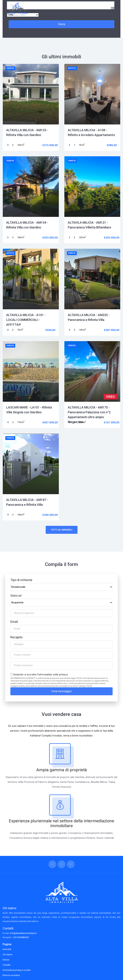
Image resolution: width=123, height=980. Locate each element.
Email (14, 622)
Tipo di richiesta (21, 580)
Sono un (16, 595)
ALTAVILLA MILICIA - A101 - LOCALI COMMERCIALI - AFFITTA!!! (26, 320)
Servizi (6, 960)
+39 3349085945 (21, 937)
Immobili (7, 949)
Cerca (62, 24)
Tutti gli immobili (62, 530)
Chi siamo (8, 954)
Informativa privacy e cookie (17, 970)
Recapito (16, 637)
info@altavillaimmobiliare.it (23, 933)
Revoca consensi (11, 975)
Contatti (6, 965)
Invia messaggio (62, 691)
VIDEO (110, 397)
